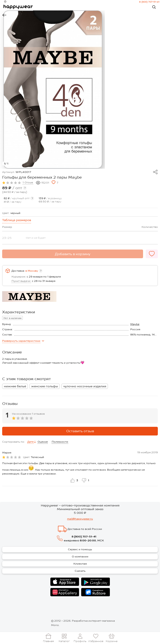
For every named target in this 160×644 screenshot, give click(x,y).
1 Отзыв (28, 182)
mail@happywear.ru (80, 519)
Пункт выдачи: (21, 281)
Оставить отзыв (80, 431)
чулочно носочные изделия (85, 386)
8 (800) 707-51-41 (148, 2)
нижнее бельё (15, 386)
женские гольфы (45, 386)
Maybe (135, 324)
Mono (55, 625)
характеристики (23, 341)
